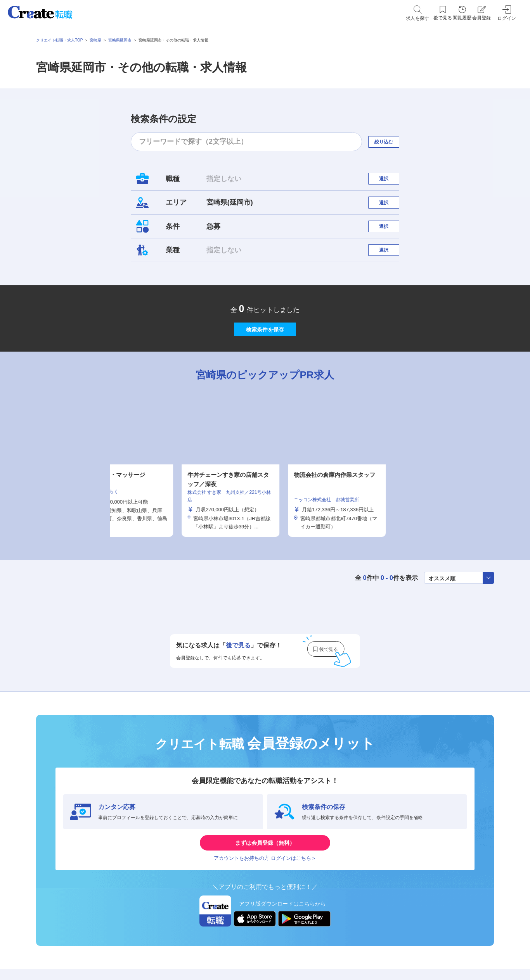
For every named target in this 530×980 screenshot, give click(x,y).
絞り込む (391, 142)
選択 (391, 182)
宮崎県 (95, 40)
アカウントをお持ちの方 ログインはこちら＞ (265, 915)
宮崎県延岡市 (120, 40)
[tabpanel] (265, 508)
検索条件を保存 (265, 366)
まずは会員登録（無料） (265, 892)
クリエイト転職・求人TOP (59, 40)
